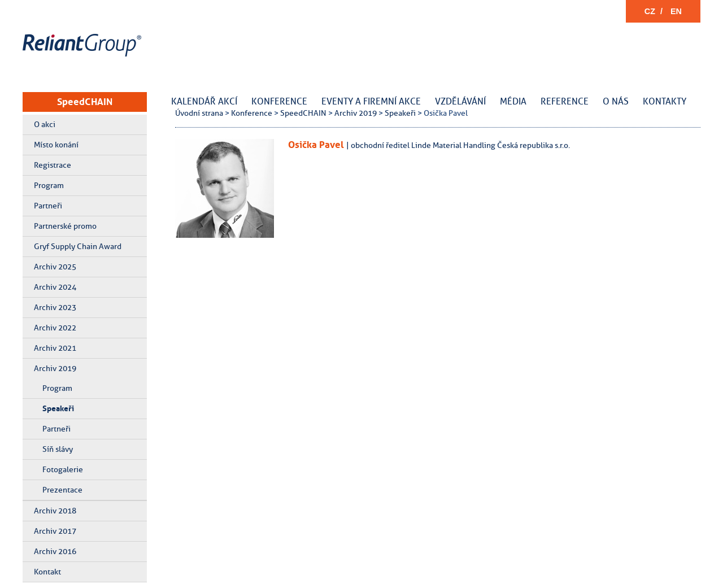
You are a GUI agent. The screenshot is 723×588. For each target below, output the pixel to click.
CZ (650, 11)
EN (676, 11)
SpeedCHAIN (85, 102)
